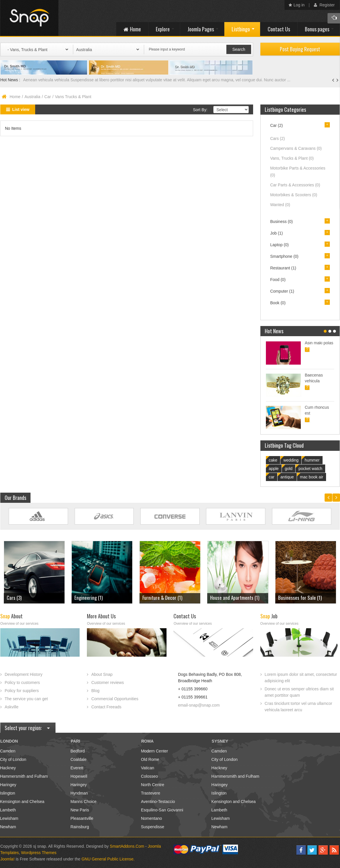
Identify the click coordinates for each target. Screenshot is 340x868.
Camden (8, 751)
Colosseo (149, 776)
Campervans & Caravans (296, 148)
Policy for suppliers (22, 691)
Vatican (148, 768)
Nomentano (151, 818)
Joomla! (7, 859)
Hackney (8, 768)
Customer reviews (108, 682)
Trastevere (151, 793)
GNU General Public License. (108, 859)
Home (15, 97)
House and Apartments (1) (235, 598)
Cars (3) (14, 598)
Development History (24, 674)
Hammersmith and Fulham (24, 776)
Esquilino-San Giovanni (162, 810)
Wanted (280, 205)
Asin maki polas (319, 343)
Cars (278, 138)
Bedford (77, 751)
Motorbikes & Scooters (294, 195)
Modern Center (154, 751)
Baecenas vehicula (314, 378)
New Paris (80, 810)
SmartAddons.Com (127, 846)
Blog (95, 691)
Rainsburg (80, 827)
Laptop (280, 245)
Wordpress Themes (39, 853)
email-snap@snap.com (199, 705)
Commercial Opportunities (115, 699)
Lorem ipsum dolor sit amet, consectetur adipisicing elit (301, 678)
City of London (13, 759)
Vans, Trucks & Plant (292, 158)
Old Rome (150, 759)
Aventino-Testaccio (158, 802)
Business (282, 221)
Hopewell (79, 776)
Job (277, 233)
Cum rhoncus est (317, 410)
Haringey (8, 785)
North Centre (153, 785)
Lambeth (8, 810)
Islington (8, 793)
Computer (282, 291)
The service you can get (26, 699)
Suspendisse (153, 827)
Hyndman (79, 793)
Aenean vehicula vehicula (47, 80)
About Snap (102, 674)
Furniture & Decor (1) (162, 598)
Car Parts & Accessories (295, 185)
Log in (297, 5)
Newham (8, 827)
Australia (32, 97)
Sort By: (200, 110)
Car (48, 97)
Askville (11, 707)
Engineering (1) (88, 598)
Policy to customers (22, 682)
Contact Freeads (106, 707)
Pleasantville (82, 818)
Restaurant (283, 268)
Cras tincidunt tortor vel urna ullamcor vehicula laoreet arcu (299, 707)
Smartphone (284, 256)
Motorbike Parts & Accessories (298, 172)
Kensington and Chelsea (22, 802)
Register (324, 5)
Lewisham (9, 818)
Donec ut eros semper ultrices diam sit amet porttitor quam (299, 692)
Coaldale (78, 759)
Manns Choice (83, 802)
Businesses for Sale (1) (300, 598)
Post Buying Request (300, 49)
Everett (77, 768)
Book (278, 303)
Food (278, 280)
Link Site (38, 516)
